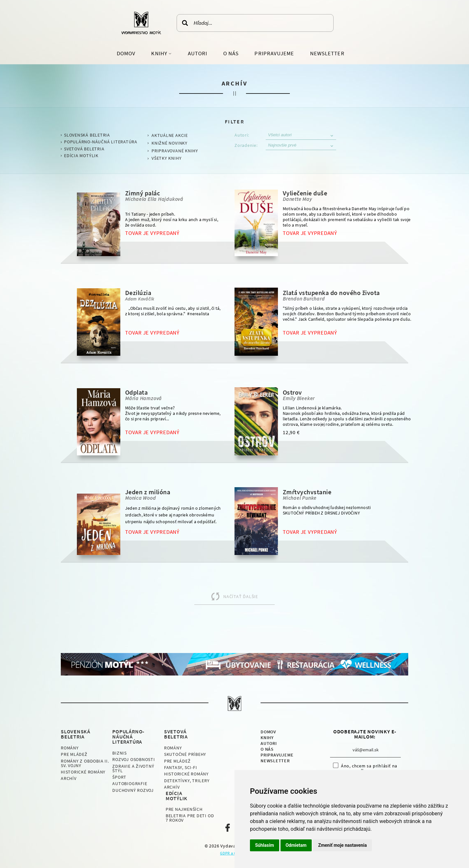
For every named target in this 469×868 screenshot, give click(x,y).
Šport (119, 777)
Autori (198, 53)
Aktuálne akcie (170, 135)
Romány (70, 748)
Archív (69, 778)
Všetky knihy (166, 158)
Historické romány (83, 772)
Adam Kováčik (140, 299)
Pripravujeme (274, 53)
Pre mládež (74, 754)
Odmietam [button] (296, 845)
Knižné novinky (170, 143)
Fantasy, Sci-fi (181, 767)
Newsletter (327, 53)
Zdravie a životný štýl (133, 768)
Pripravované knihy (175, 151)
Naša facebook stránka (228, 828)
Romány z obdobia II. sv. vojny (85, 763)
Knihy (160, 53)
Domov (126, 53)
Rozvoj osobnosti (133, 759)
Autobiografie (130, 783)
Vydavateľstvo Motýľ (141, 23)
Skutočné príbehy (185, 754)
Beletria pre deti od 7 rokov (190, 818)
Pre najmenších (184, 809)
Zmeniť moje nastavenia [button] (342, 845)
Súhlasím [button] (265, 845)
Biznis (120, 753)
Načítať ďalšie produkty (226, 599)
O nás (231, 53)
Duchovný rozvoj (133, 790)
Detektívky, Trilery (187, 781)
